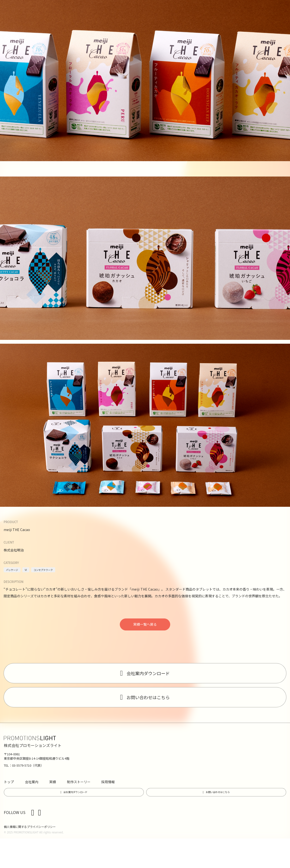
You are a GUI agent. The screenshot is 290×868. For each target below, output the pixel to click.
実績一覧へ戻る (145, 624)
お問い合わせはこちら (148, 697)
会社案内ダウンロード (148, 673)
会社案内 (32, 782)
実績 (53, 782)
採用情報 (108, 782)
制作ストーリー (79, 782)
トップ (9, 782)
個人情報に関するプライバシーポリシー (30, 827)
